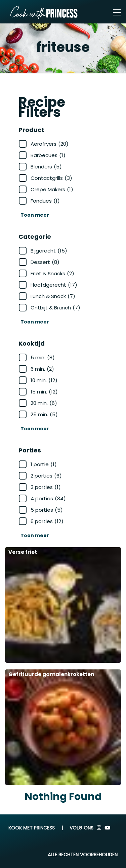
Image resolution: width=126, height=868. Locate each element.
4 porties (48, 498)
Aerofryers (50, 144)
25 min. (44, 414)
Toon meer (35, 215)
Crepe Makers (52, 189)
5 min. (43, 357)
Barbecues (48, 155)
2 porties (46, 476)
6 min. (42, 369)
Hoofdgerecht (54, 285)
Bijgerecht (49, 251)
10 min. (44, 380)
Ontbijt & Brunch (55, 308)
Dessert (45, 262)
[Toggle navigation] (117, 12)
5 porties (47, 510)
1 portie (44, 464)
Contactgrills (51, 178)
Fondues (45, 201)
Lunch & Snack (53, 296)
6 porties (47, 521)
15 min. (44, 392)
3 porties (46, 487)
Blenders (46, 167)
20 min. (44, 403)
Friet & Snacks (52, 273)
